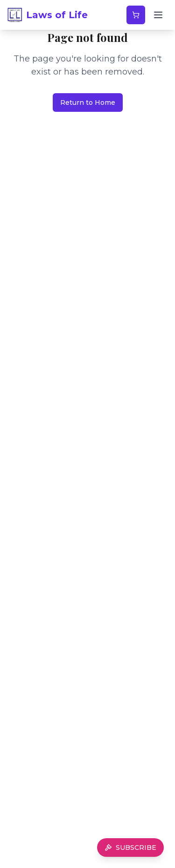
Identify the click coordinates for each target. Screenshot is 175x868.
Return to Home (88, 103)
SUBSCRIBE (130, 847)
